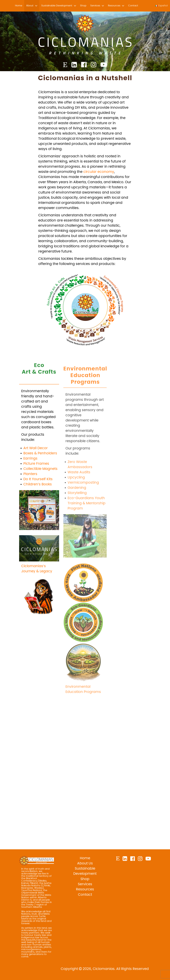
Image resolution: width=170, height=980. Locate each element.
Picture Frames (36, 477)
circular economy (99, 185)
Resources (85, 889)
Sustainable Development (85, 871)
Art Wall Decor (36, 461)
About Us (85, 863)
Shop (85, 879)
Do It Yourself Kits (38, 492)
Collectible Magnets (40, 482)
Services (85, 884)
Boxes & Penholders (40, 466)
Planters (30, 487)
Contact (85, 895)
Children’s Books (38, 497)
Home (85, 858)
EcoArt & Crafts (39, 382)
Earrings (30, 472)
